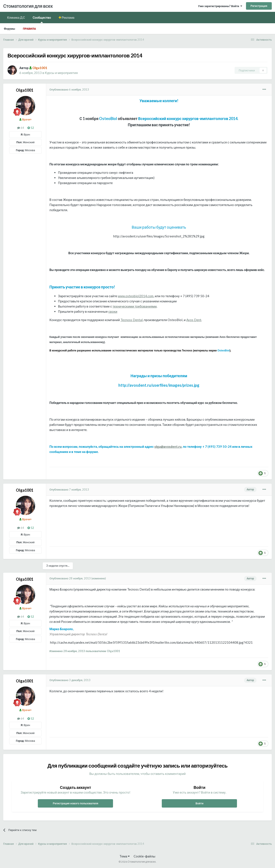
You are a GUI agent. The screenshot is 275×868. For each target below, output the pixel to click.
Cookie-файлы (144, 856)
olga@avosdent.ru (168, 446)
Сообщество (42, 19)
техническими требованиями (135, 306)
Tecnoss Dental (132, 320)
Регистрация (259, 6)
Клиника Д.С (16, 17)
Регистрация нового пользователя (76, 803)
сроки (113, 311)
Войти (199, 803)
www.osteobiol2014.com (136, 296)
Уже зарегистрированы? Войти (220, 6)
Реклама (68, 17)
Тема (125, 856)
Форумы (9, 29)
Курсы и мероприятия (61, 73)
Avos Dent (194, 320)
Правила (29, 29)
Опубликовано (69, 89)
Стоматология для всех (28, 6)
